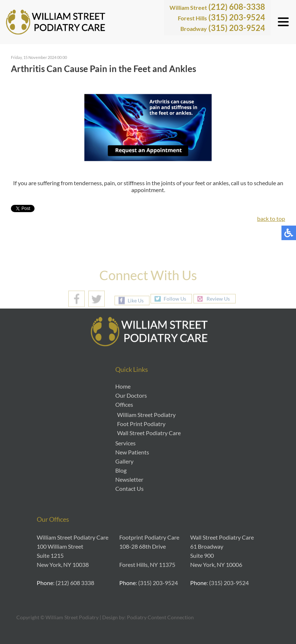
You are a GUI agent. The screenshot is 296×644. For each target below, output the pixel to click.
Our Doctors (131, 395)
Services (125, 443)
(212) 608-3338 (217, 7)
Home (123, 386)
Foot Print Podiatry (141, 424)
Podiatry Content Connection (160, 617)
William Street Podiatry (146, 415)
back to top (271, 218)
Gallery (124, 461)
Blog (121, 470)
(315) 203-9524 (221, 17)
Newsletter (129, 479)
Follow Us (175, 299)
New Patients (132, 452)
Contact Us (129, 488)
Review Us (218, 299)
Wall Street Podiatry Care (149, 433)
